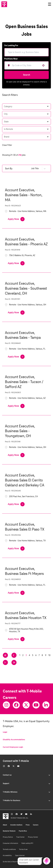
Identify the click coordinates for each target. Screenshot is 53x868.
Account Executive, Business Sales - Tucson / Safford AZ (24, 382)
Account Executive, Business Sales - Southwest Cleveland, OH (26, 288)
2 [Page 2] (23, 655)
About (5, 825)
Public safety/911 (27, 843)
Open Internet (20, 855)
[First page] (5, 655)
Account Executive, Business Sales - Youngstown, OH (20, 431)
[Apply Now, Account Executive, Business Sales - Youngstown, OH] (16, 455)
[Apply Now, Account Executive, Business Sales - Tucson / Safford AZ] (16, 406)
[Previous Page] (14, 655)
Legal (5, 732)
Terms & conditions (9, 849)
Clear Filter (7, 145)
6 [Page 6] (36, 655)
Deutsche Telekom (9, 831)
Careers (36, 825)
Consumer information (10, 843)
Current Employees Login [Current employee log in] (13, 747)
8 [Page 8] (42, 655)
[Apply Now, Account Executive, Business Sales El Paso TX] (16, 549)
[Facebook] (16, 705)
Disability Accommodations (14, 740)
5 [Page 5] (33, 655)
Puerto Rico (23, 831)
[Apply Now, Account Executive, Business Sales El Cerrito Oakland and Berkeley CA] (16, 504)
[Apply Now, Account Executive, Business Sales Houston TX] (16, 639)
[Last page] (14, 662)
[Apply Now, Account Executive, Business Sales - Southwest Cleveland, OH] (16, 313)
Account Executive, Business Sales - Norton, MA (24, 195)
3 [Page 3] (26, 655)
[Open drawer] (49, 4)
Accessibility (7, 855)
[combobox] (28, 65)
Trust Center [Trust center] (20, 837)
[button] (43, 65)
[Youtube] (36, 705)
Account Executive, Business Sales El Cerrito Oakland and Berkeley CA (25, 480)
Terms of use (23, 849)
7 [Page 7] (39, 655)
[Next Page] (5, 662)
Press (28, 825)
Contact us (26, 775)
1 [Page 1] (20, 655)
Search (27, 75)
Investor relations (16, 825)
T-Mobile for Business (26, 800)
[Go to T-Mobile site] (4, 4)
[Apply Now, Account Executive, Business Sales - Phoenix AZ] (16, 263)
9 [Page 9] (46, 655)
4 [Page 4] (29, 655)
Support (26, 783)
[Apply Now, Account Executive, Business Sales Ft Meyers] (16, 593)
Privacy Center (33, 837)
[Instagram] (6, 705)
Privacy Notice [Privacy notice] (8, 837)
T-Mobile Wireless (26, 792)
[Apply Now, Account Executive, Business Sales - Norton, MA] (16, 219)
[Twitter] (26, 705)
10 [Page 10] (49, 655)
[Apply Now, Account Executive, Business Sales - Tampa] (16, 357)
